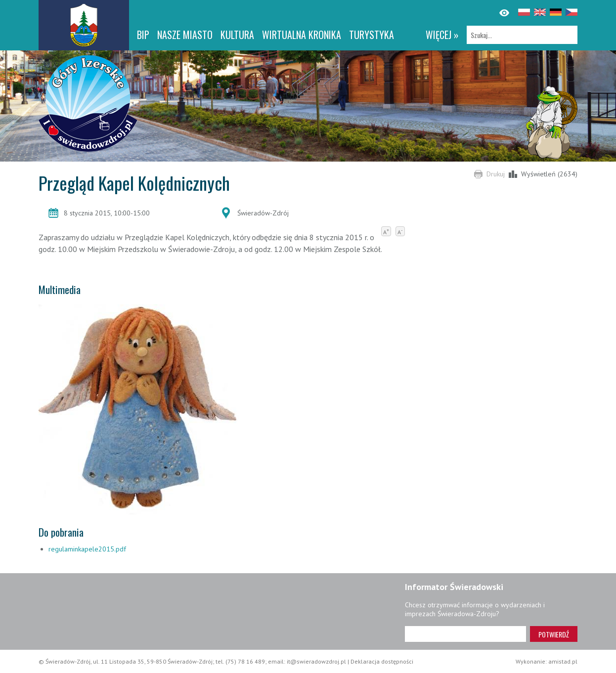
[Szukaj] (522, 35)
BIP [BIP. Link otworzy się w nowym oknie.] (143, 35)
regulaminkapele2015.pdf (87, 549)
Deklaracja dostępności (382, 661)
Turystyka (372, 35)
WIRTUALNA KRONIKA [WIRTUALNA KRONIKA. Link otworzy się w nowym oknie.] (302, 35)
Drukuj (496, 174)
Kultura (237, 35)
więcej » (442, 35)
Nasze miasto (185, 35)
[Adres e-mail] (465, 634)
